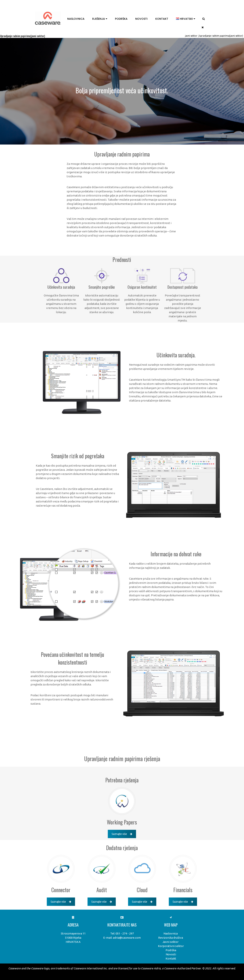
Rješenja (100, 19)
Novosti (141, 19)
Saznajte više (122, 834)
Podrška (121, 19)
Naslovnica (76, 19)
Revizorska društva (171, 938)
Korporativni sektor (171, 946)
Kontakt (162, 19)
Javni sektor (191, 36)
